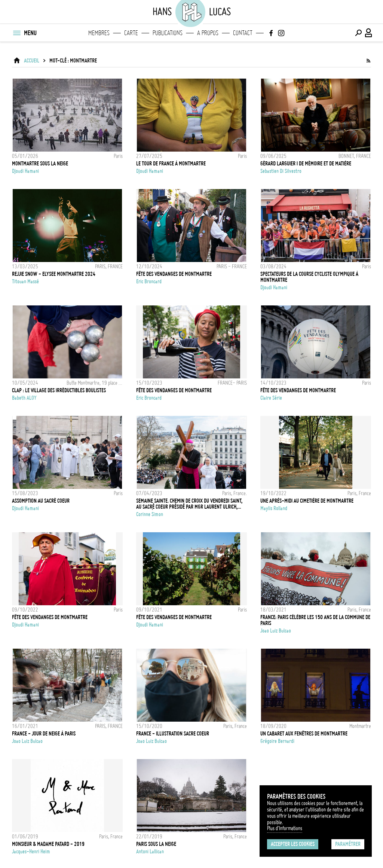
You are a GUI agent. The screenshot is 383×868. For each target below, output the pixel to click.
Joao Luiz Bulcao (276, 631)
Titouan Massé (25, 281)
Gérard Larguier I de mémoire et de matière (306, 164)
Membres (99, 33)
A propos (208, 33)
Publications (168, 33)
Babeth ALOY (24, 398)
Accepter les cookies (293, 844)
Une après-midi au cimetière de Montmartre (307, 501)
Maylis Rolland (274, 508)
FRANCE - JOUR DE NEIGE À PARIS (44, 734)
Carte (131, 33)
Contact (243, 33)
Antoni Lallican (150, 852)
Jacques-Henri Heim (31, 852)
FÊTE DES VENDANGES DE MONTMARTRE (174, 274)
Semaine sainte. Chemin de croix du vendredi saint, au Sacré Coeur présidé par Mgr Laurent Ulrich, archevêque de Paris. (189, 504)
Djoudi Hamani (25, 171)
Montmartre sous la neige (40, 164)
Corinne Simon (150, 514)
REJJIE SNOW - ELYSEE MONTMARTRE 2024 (54, 274)
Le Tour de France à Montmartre (171, 164)
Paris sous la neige (156, 844)
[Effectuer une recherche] (358, 33)
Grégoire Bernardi (277, 741)
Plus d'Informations (285, 828)
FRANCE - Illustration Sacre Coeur (173, 734)
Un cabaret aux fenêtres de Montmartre (304, 734)
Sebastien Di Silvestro (281, 171)
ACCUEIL (32, 61)
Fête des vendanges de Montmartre (298, 390)
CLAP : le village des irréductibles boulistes (59, 390)
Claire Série (271, 398)
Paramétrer (348, 844)
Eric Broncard (149, 281)
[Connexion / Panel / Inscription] (369, 33)
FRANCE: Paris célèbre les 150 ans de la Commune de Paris (315, 620)
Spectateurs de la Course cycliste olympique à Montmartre (309, 277)
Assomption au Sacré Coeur (41, 501)
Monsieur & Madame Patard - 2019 (48, 844)
